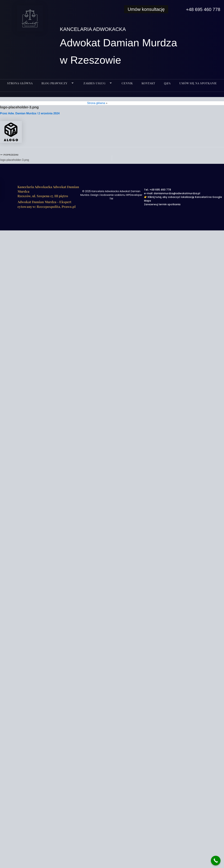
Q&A (167, 83)
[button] (69, 83)
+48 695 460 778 (201, 9)
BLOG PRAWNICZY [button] (58, 83)
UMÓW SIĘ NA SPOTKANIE (198, 83)
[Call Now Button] (216, 861)
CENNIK (127, 83)
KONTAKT (148, 83)
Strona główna (20, 83)
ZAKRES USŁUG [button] (98, 83)
